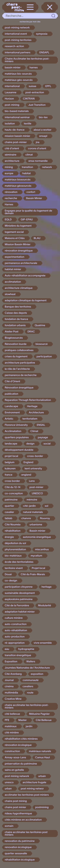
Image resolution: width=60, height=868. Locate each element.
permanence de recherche (21, 375)
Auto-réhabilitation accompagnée (25, 276)
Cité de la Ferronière (17, 606)
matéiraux (11, 726)
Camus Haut (43, 758)
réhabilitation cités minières (21, 739)
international (12, 86)
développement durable (19, 450)
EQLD (8, 220)
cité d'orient (12, 148)
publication (11, 394)
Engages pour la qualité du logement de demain (28, 212)
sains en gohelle (14, 770)
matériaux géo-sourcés (19, 80)
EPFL (48, 86)
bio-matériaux (13, 556)
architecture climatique (19, 288)
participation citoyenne (19, 587)
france (8, 475)
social (47, 444)
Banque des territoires (18, 307)
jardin (29, 726)
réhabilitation (13, 531)
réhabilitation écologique (20, 860)
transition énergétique (18, 655)
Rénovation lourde (16, 344)
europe (9, 173)
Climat (34, 431)
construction (12, 751)
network (47, 167)
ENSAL (41, 425)
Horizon (9, 99)
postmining (42, 807)
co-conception (14, 493)
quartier (9, 506)
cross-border (35, 456)
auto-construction (16, 624)
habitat (27, 173)
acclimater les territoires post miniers (27, 795)
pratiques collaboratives (19, 350)
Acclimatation (13, 431)
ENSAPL (44, 53)
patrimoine (11, 500)
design (30, 444)
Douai (8, 574)
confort (31, 192)
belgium (10, 462)
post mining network (17, 776)
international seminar (17, 117)
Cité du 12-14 (13, 487)
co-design (11, 581)
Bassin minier (37, 531)
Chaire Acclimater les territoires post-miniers (27, 60)
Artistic (9, 419)
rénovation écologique (18, 745)
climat (29, 155)
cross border (12, 481)
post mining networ (32, 789)
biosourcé (42, 344)
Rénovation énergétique (19, 388)
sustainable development (20, 593)
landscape (11, 444)
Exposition (11, 662)
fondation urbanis (15, 325)
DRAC (31, 332)
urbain (42, 776)
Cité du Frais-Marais (33, 574)
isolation (10, 124)
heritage (47, 587)
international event (16, 34)
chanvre (26, 518)
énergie (9, 537)
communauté (31, 680)
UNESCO (37, 493)
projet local (11, 456)
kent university (33, 469)
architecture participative (20, 363)
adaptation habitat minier (20, 612)
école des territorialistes (19, 562)
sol (47, 506)
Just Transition (37, 105)
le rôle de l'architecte (17, 369)
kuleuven (10, 469)
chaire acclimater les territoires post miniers (26, 834)
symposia (42, 34)
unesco (9, 782)
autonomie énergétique (37, 537)
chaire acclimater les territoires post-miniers (27, 706)
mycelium (36, 556)
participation (44, 357)
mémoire (32, 500)
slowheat (10, 294)
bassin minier (13, 68)
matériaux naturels (40, 751)
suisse (32, 86)
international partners (18, 53)
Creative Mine (13, 699)
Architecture (36, 413)
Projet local (38, 568)
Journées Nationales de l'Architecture (27, 668)
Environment (12, 413)
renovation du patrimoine (20, 841)
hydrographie (26, 649)
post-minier (36, 487)
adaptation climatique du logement (26, 300)
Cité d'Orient (12, 381)
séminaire (11, 155)
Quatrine (40, 325)
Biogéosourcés (14, 338)
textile (28, 124)
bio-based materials (17, 111)
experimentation (15, 257)
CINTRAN (29, 99)
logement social (14, 232)
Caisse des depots (16, 313)
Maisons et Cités (15, 238)
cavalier (9, 512)
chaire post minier (15, 807)
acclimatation (13, 282)
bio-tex (43, 117)
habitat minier (13, 269)
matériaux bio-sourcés (18, 74)
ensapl (43, 136)
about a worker (43, 130)
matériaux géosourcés (18, 186)
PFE (7, 720)
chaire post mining (16, 801)
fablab (8, 518)
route (30, 693)
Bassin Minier (34, 198)
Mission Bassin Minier (18, 244)
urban (8, 789)
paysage (43, 437)
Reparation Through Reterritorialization (28, 400)
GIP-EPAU (27, 220)
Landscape (11, 406)
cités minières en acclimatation (23, 820)
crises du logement (16, 357)
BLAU (37, 238)
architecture (12, 161)
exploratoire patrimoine (19, 599)
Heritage (32, 406)
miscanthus (42, 549)
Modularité (45, 606)
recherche (11, 198)
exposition (37, 674)
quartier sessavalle (16, 853)
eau (7, 649)
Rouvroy (45, 518)
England (28, 462)
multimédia (11, 693)
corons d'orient (37, 148)
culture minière (14, 618)
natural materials (33, 512)
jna (38, 142)
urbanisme (36, 525)
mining (9, 167)
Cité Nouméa (13, 525)
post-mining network (17, 28)
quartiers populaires (17, 437)
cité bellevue (12, 714)
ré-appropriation (15, 643)
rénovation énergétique (19, 251)
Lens (32, 481)
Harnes (9, 205)
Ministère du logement (18, 226)
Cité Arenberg (13, 674)
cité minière (12, 733)
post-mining (12, 105)
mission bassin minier (17, 136)
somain (9, 826)
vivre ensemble (43, 643)
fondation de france (16, 319)
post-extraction (35, 92)
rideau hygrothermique (18, 814)
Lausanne (11, 92)
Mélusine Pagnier (39, 714)
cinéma (9, 686)
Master (22, 720)
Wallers (31, 662)
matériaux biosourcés (18, 180)
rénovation (11, 192)
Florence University (16, 425)
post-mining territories (18, 40)
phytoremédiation (15, 549)
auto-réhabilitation (16, 630)
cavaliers (28, 686)
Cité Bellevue (44, 720)
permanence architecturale (21, 263)
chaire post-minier (16, 142)
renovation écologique (18, 847)
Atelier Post (12, 332)
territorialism (30, 419)
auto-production (15, 637)
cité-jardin (30, 506)
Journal (9, 680)
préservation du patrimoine (21, 764)
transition (28, 167)
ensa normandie (38, 161)
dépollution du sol (15, 543)
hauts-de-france (15, 130)
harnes (34, 68)
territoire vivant (14, 568)
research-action (14, 46)
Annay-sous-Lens (15, 758)
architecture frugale (34, 782)
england (26, 475)
